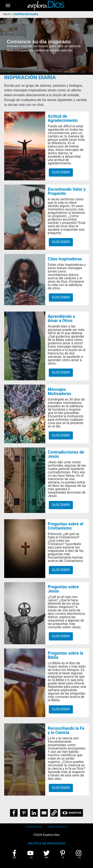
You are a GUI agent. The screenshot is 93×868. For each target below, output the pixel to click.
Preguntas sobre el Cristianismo (65, 526)
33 (80, 854)
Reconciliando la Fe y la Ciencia (66, 730)
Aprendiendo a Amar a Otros (61, 318)
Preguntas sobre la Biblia (65, 655)
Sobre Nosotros (57, 827)
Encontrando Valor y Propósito (67, 191)
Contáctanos (34, 827)
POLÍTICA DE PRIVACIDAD (46, 843)
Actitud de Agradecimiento (63, 118)
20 (32, 854)
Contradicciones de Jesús (66, 454)
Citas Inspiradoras (65, 259)
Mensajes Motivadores (59, 391)
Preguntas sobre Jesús (63, 589)
